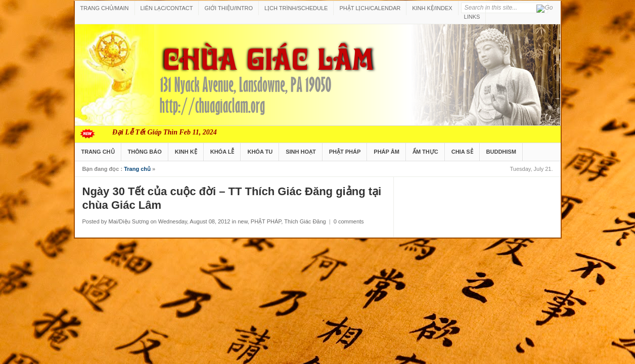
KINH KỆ (186, 152)
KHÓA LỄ (222, 152)
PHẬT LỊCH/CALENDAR (370, 8)
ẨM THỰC (425, 152)
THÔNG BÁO (145, 152)
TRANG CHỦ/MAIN (105, 8)
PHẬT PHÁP (345, 152)
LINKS (472, 17)
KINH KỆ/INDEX (432, 8)
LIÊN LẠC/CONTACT (167, 8)
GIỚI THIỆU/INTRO (228, 8)
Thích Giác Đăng (305, 221)
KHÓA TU (260, 152)
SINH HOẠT (301, 152)
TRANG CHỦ (98, 152)
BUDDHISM (501, 152)
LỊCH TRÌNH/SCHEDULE (296, 8)
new (243, 221)
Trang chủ (137, 169)
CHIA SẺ (462, 152)
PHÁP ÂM (387, 152)
